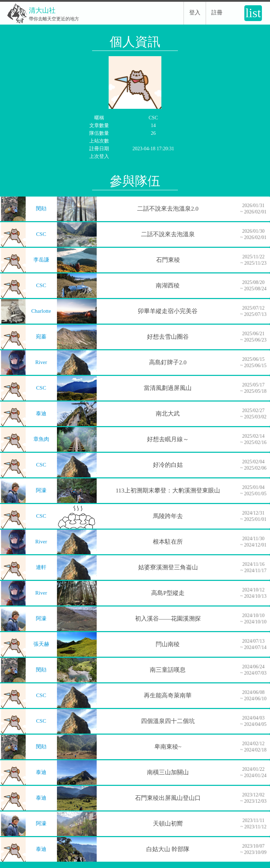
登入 (195, 12)
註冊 (217, 12)
